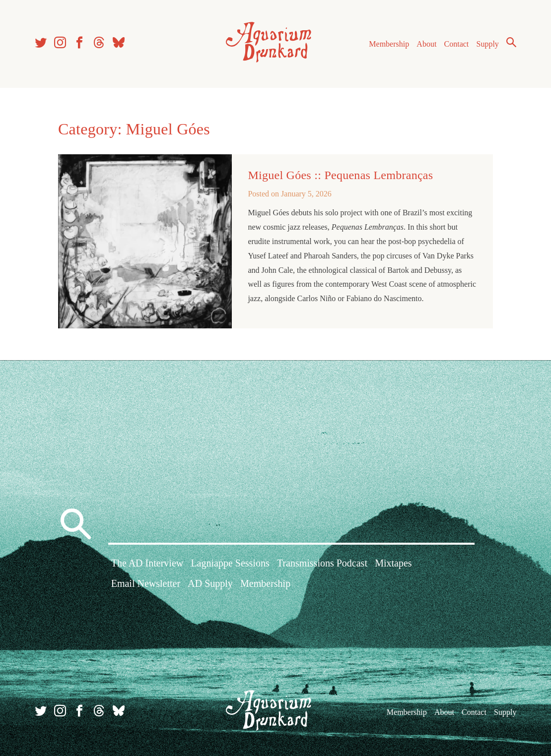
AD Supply (210, 583)
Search (511, 42)
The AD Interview (147, 563)
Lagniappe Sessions (230, 563)
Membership (389, 44)
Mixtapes (393, 563)
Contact (457, 44)
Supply (488, 44)
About (426, 44)
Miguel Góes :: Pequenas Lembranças (340, 175)
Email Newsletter (146, 583)
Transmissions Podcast (322, 563)
